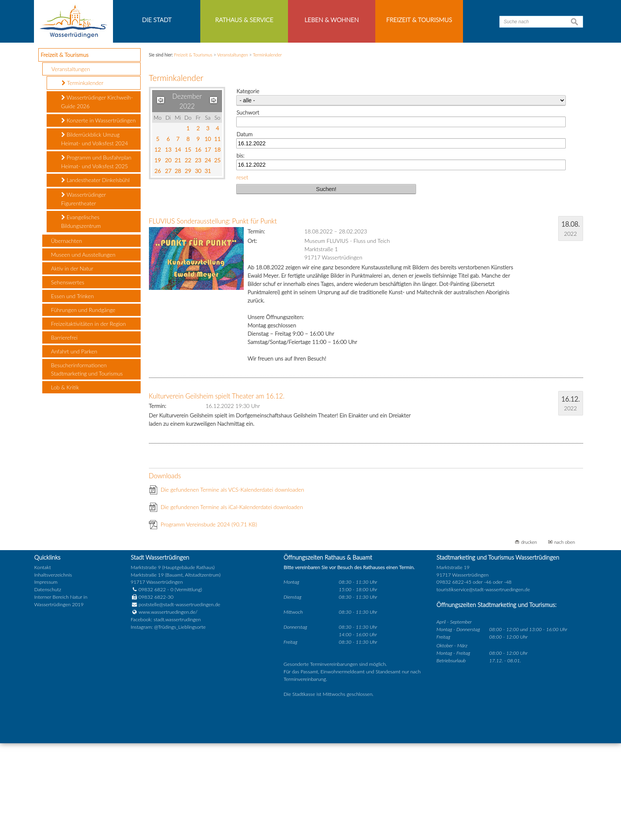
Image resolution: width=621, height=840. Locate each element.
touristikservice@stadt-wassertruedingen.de (483, 687)
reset (242, 274)
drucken (529, 639)
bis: (240, 253)
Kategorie (248, 188)
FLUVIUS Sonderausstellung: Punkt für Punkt (213, 318)
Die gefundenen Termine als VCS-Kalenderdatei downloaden (232, 587)
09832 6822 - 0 (152, 687)
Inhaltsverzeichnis (53, 672)
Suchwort (247, 210)
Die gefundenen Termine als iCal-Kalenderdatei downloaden (232, 604)
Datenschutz (48, 687)
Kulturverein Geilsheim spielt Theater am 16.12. (217, 493)
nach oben (565, 639)
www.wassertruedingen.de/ (168, 709)
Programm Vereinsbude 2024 (209, 621)
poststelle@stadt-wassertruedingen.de (180, 702)
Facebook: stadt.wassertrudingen (166, 716)
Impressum (46, 679)
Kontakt (43, 664)
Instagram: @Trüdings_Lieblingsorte (168, 724)
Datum (244, 231)
